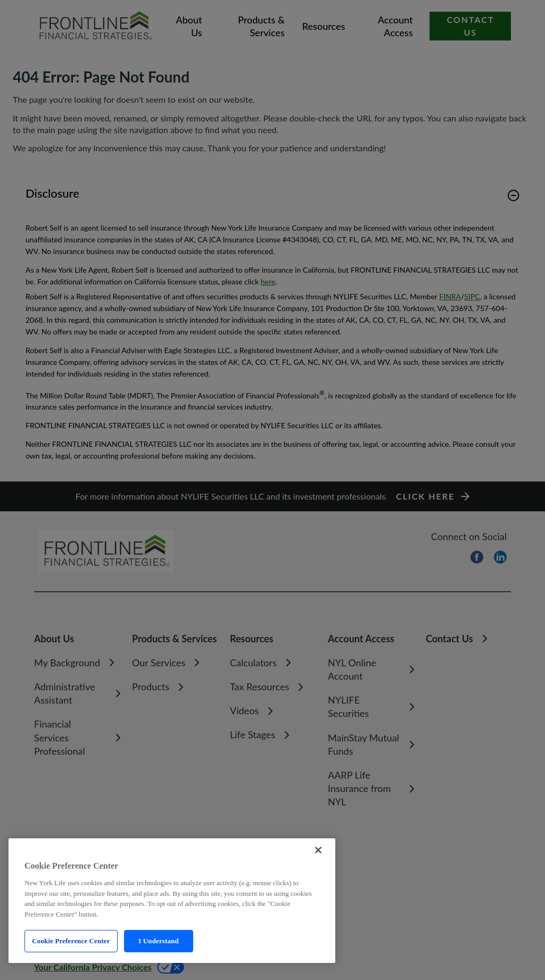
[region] (172, 901)
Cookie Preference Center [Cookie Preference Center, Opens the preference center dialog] (71, 941)
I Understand (159, 941)
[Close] (318, 850)
